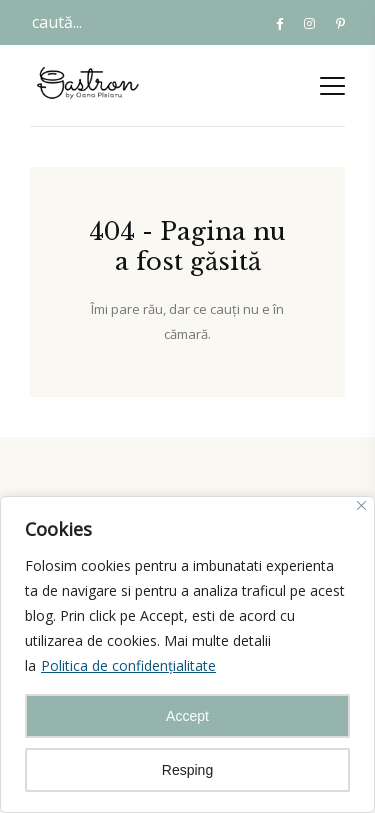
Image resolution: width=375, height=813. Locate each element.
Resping (187, 770)
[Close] (361, 505)
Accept (187, 716)
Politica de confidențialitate (128, 665)
